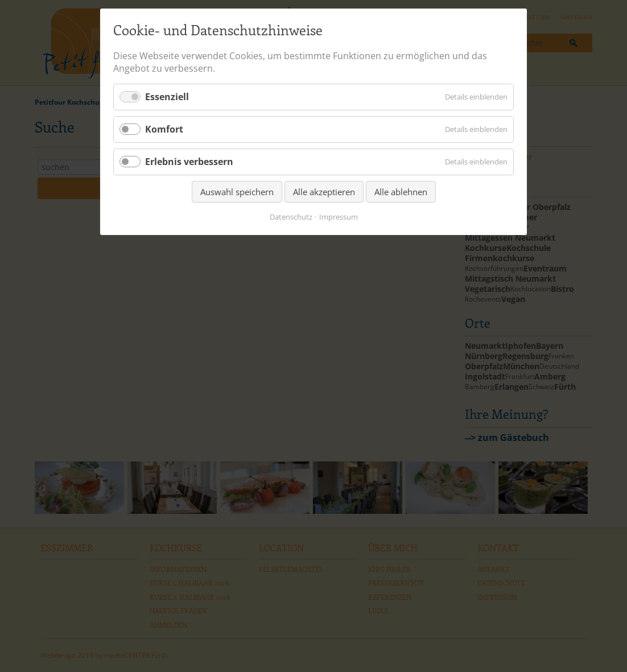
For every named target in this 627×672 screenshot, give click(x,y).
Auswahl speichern (237, 192)
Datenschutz (291, 217)
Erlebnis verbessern (189, 162)
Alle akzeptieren (324, 192)
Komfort (164, 129)
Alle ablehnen (401, 192)
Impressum (339, 217)
